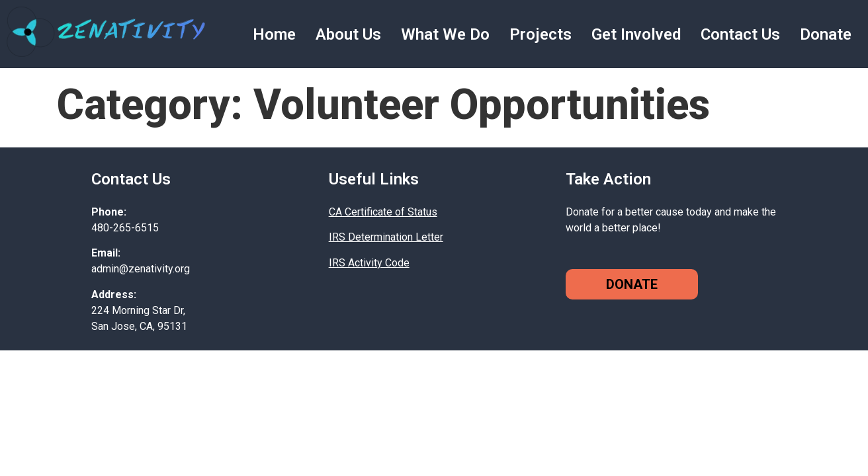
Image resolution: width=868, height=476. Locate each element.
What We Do (445, 34)
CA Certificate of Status (383, 212)
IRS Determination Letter (386, 237)
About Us (348, 34)
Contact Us (740, 34)
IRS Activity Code (369, 263)
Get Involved (636, 34)
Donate (826, 34)
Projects (541, 34)
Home (274, 34)
